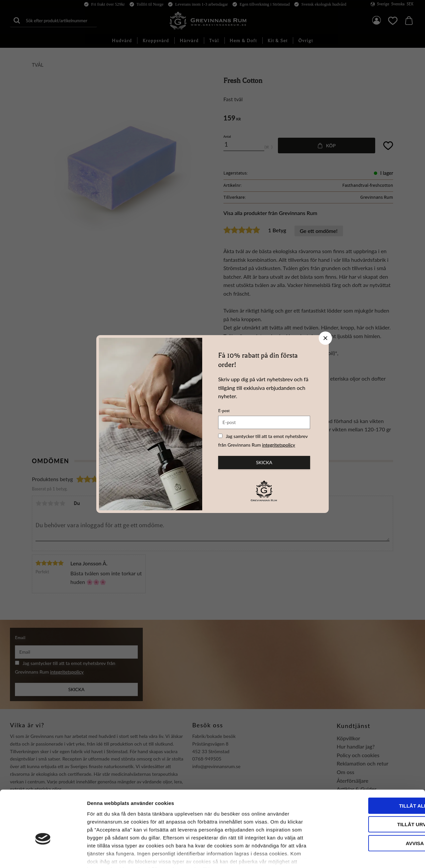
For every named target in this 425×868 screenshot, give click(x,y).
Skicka (264, 462)
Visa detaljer (361, 855)
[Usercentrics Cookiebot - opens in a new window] (43, 855)
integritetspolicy (279, 445)
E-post (224, 411)
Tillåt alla (369, 765)
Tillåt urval (370, 784)
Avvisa (370, 803)
